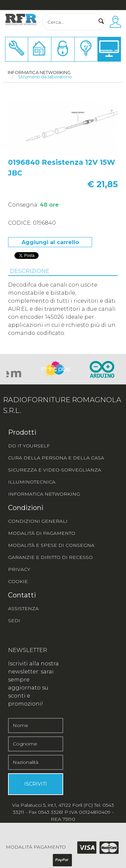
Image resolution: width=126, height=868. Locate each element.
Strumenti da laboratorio (45, 77)
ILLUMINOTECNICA (32, 482)
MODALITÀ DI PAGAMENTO (42, 533)
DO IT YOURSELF (29, 446)
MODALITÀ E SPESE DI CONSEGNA (51, 545)
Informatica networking (39, 72)
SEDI (14, 621)
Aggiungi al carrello (50, 242)
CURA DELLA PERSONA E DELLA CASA (56, 458)
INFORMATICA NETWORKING (44, 494)
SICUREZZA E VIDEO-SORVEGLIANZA (55, 470)
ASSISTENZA (23, 608)
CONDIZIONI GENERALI (38, 521)
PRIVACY (19, 569)
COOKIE (18, 581)
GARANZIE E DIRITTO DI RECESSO (50, 557)
